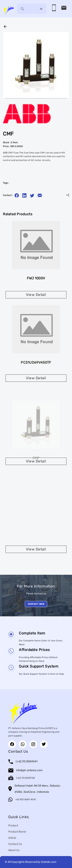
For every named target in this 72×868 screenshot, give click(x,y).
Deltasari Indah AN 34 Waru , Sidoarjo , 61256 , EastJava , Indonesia (38, 789)
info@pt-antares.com (29, 770)
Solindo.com (49, 862)
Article (12, 838)
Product (13, 826)
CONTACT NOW (36, 604)
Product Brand (17, 832)
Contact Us (15, 844)
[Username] (32, 9)
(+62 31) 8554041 (27, 761)
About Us (14, 850)
